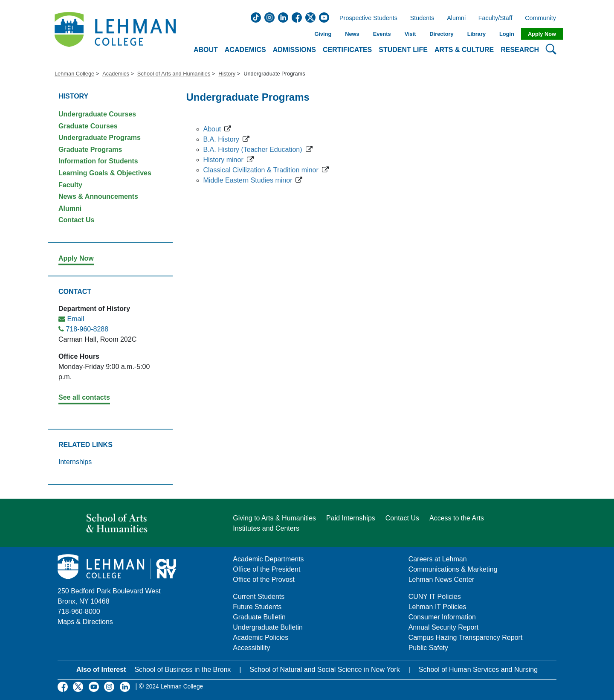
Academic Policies (261, 638)
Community (543, 18)
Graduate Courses (88, 126)
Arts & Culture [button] (464, 50)
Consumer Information (442, 617)
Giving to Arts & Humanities (274, 518)
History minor (223, 160)
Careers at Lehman (438, 559)
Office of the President (266, 569)
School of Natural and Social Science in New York (324, 670)
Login (507, 34)
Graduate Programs (90, 150)
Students (422, 18)
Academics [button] (245, 50)
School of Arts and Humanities (174, 74)
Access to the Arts (457, 518)
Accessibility (251, 648)
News (352, 34)
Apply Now (542, 34)
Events (382, 34)
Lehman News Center (442, 579)
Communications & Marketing (453, 569)
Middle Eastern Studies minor (248, 180)
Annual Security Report (444, 627)
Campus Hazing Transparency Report (466, 638)
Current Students (259, 597)
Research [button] (520, 50)
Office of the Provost (264, 579)
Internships (75, 462)
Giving (323, 34)
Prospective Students (366, 18)
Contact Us (76, 220)
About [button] (206, 50)
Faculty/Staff (495, 18)
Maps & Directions (85, 622)
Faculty (70, 185)
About (212, 129)
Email (75, 319)
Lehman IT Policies (437, 607)
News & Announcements (98, 196)
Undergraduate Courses (97, 114)
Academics (116, 74)
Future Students (257, 607)
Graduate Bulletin (259, 617)
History (227, 74)
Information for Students (98, 161)
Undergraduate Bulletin (268, 627)
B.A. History (221, 139)
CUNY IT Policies (435, 597)
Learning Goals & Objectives (105, 173)
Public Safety (428, 648)
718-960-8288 (87, 329)
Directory (441, 34)
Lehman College (74, 74)
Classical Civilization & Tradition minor (261, 170)
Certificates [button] (347, 50)
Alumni (456, 18)
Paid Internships (351, 518)
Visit (410, 34)
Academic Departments (268, 559)
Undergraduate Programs (100, 138)
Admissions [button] (294, 50)
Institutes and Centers (266, 528)
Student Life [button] (403, 50)
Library (476, 34)
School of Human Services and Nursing (478, 670)
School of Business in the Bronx (182, 670)
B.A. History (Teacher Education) (253, 150)
